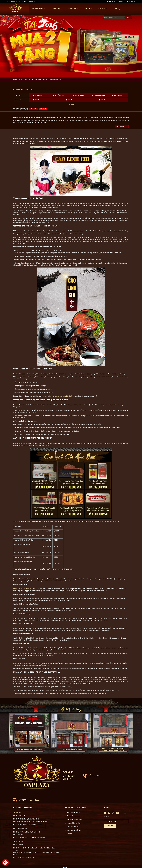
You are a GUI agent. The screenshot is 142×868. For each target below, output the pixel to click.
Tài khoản (121, 1)
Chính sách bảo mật (73, 815)
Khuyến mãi (73, 9)
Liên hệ (117, 9)
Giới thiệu (57, 9)
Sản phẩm (39, 9)
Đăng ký (110, 814)
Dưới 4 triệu (38, 95)
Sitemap (69, 822)
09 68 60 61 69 (31, 1)
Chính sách (102, 9)
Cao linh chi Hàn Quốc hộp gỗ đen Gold (25, 589)
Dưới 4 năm (38, 100)
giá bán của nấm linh (101, 521)
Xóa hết (42, 109)
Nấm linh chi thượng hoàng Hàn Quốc (61, 396)
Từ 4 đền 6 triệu (59, 95)
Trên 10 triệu (118, 95)
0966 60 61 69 (15, 1)
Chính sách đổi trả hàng (74, 819)
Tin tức (89, 9)
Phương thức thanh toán (74, 808)
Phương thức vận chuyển (74, 812)
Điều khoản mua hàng (73, 801)
